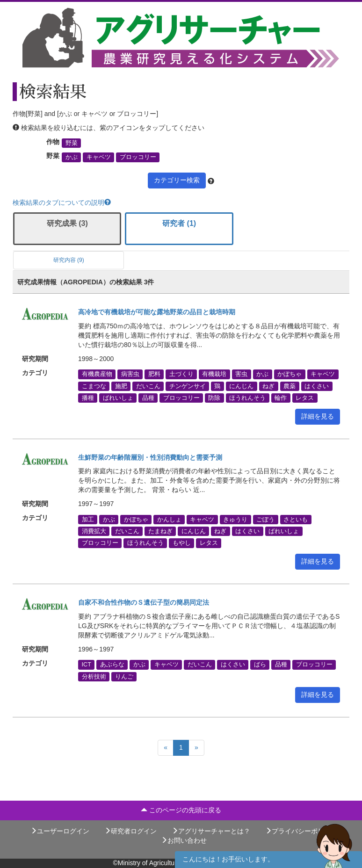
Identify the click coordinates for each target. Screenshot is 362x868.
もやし (182, 543)
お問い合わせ (184, 840)
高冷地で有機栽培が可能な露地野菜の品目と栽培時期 (157, 312)
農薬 (290, 386)
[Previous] (166, 748)
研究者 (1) (179, 223)
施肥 (121, 386)
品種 (148, 398)
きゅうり (235, 519)
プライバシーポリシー (301, 831)
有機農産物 (97, 374)
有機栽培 (214, 374)
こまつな (94, 386)
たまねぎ (160, 531)
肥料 (154, 374)
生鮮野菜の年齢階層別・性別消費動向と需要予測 (150, 457)
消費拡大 (94, 531)
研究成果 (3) (67, 223)
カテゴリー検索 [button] (177, 180)
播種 (88, 398)
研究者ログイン (130, 831)
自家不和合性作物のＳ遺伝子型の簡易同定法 (144, 602)
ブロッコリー (138, 157)
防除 (214, 398)
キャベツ (99, 157)
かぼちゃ (290, 374)
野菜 (72, 143)
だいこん (148, 386)
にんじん (241, 386)
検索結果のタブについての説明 (62, 203)
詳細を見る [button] (318, 416)
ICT (87, 665)
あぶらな (112, 665)
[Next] (196, 748)
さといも (296, 519)
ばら (260, 665)
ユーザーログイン (60, 831)
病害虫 (130, 374)
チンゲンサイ (188, 386)
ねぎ (268, 386)
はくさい (317, 386)
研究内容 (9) (69, 260)
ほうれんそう (247, 398)
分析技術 (94, 676)
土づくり (181, 374)
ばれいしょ (118, 398)
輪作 (281, 398)
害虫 (241, 374)
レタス (305, 398)
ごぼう (265, 519)
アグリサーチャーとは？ (211, 831)
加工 (88, 519)
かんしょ (169, 519)
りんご (124, 676)
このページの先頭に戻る (181, 810)
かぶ (72, 157)
